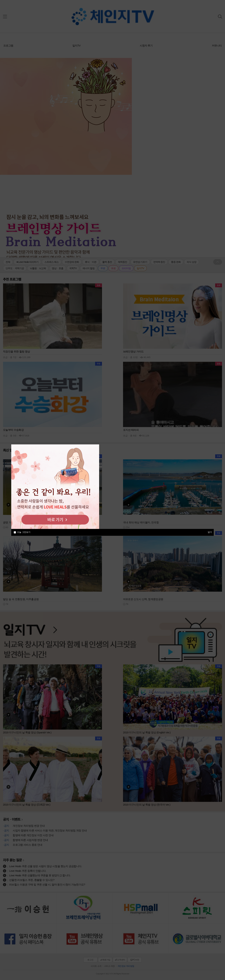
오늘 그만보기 (24, 532)
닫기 (210, 532)
